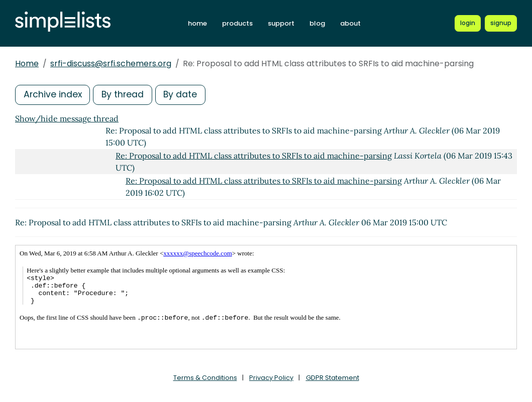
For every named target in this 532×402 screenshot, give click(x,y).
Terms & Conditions (205, 378)
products (240, 23)
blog (320, 23)
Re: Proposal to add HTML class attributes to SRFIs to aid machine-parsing (254, 156)
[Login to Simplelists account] (468, 23)
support (284, 23)
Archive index (53, 95)
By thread (125, 95)
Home (27, 63)
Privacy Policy (271, 378)
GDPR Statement (333, 378)
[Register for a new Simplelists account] (501, 23)
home (200, 23)
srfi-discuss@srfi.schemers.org (111, 63)
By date (183, 95)
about (353, 23)
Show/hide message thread (67, 118)
